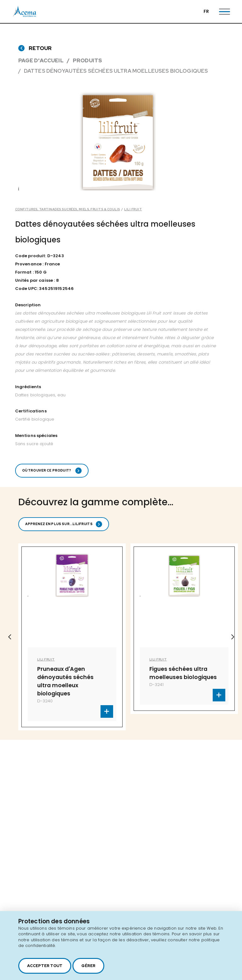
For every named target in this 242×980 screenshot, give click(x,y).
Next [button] (233, 637)
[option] (72, 637)
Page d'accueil (41, 60)
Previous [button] (9, 637)
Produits (87, 60)
